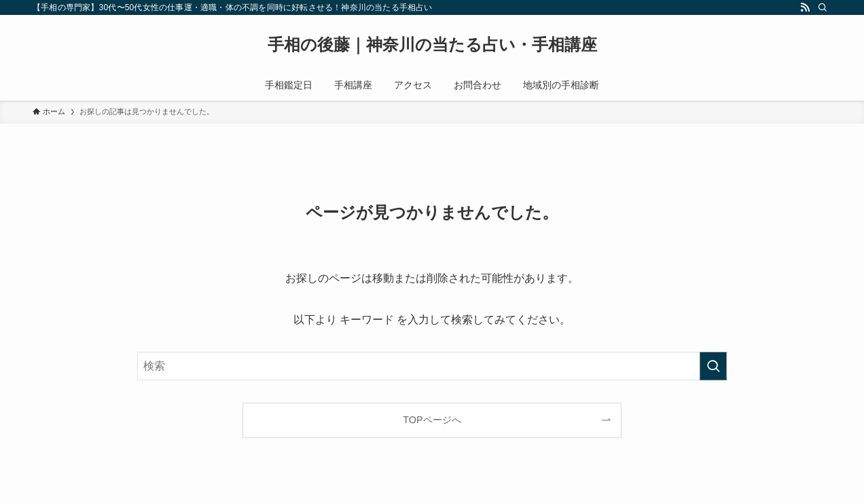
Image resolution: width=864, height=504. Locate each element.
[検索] (823, 7)
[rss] (805, 7)
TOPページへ (432, 420)
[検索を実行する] (713, 366)
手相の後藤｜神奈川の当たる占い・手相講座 (432, 45)
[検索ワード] (432, 366)
